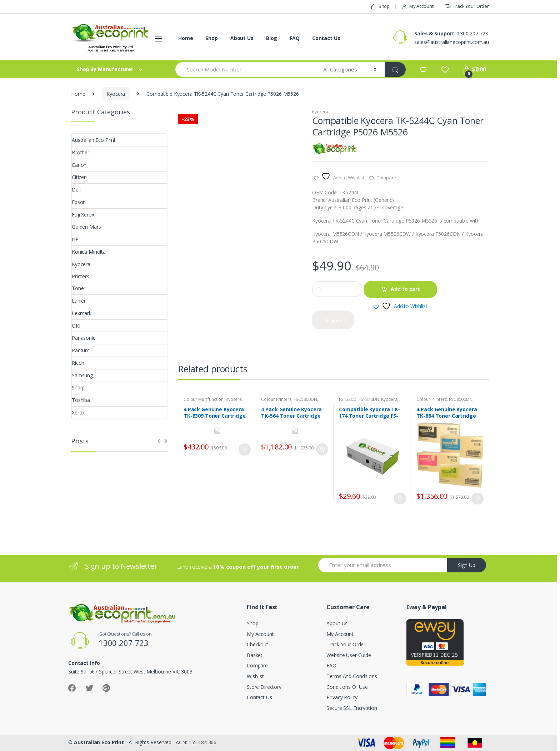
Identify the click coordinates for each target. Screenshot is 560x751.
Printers (81, 276)
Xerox (78, 412)
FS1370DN (369, 399)
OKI (76, 326)
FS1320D (348, 399)
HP (75, 239)
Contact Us (326, 38)
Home (186, 38)
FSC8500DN (461, 399)
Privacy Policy (342, 697)
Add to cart (405, 289)
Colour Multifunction (204, 399)
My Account (417, 6)
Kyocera (116, 94)
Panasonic (84, 338)
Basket (255, 655)
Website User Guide (349, 655)
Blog (272, 38)
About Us (242, 38)
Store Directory (264, 687)
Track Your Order (467, 6)
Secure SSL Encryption (352, 708)
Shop (380, 6)
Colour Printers (276, 399)
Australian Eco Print (94, 140)
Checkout (257, 644)
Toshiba (81, 400)
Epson (79, 202)
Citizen (79, 177)
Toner (79, 288)
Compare (386, 178)
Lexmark (82, 313)
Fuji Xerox (83, 215)
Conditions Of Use (347, 687)
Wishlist (255, 676)
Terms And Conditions (352, 676)
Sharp (78, 387)
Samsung (82, 375)
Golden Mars (86, 227)
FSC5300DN (305, 399)
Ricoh (78, 363)
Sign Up (467, 565)
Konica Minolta (89, 252)
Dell (76, 190)
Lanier (79, 301)
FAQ (295, 38)
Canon (79, 165)
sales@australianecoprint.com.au (452, 42)
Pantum (81, 350)
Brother (81, 152)
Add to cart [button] (244, 449)
